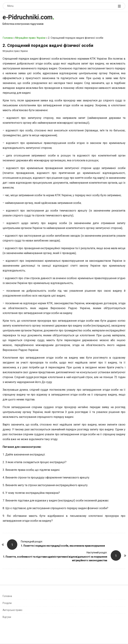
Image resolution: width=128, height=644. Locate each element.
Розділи (7, 603)
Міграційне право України (30, 38)
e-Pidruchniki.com (28, 17)
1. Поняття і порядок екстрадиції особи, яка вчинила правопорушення (63, 546)
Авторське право (12, 610)
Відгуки (7, 617)
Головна (8, 38)
